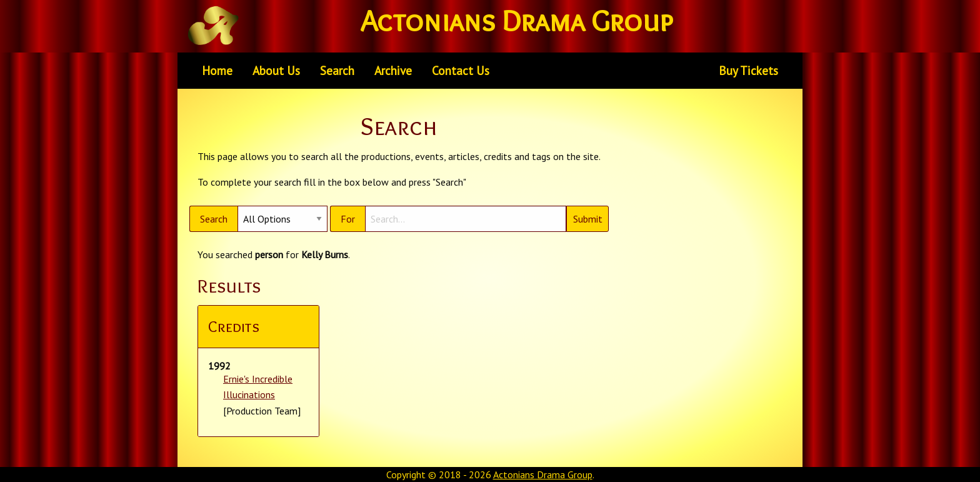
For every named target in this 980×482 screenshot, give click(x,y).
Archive (393, 70)
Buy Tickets (748, 70)
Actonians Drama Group (543, 474)
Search (337, 70)
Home (217, 70)
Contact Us (461, 70)
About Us (276, 70)
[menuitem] (217, 71)
